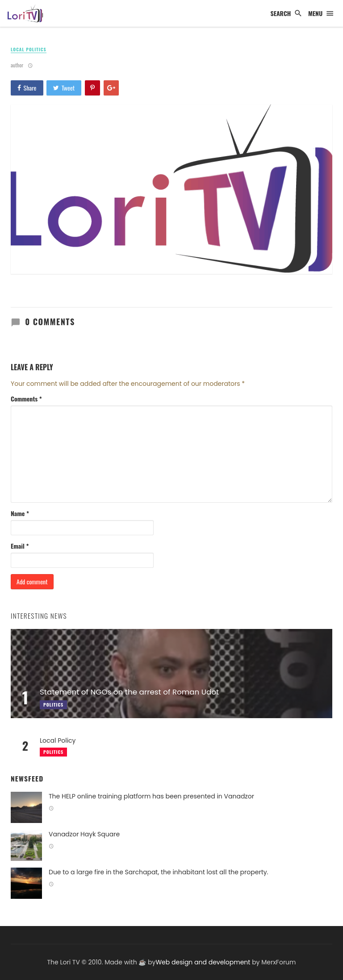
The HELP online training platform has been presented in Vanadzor (151, 796)
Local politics (29, 50)
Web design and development (203, 962)
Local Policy (58, 740)
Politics (53, 752)
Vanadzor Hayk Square (84, 834)
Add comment (32, 581)
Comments (26, 399)
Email (20, 546)
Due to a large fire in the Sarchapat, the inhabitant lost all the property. (159, 872)
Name (20, 513)
